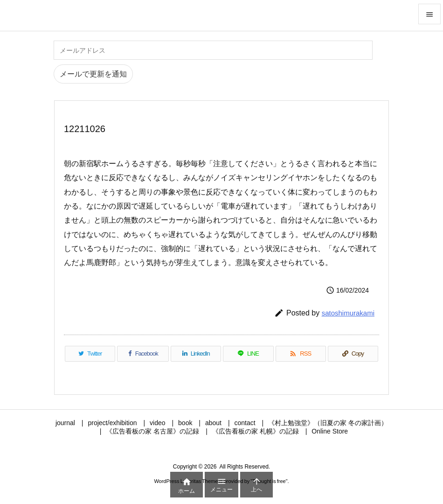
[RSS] (301, 354)
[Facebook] (143, 354)
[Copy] (353, 354)
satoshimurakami (348, 313)
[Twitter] (90, 354)
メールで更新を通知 (93, 74)
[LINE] (248, 354)
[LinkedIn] (196, 354)
